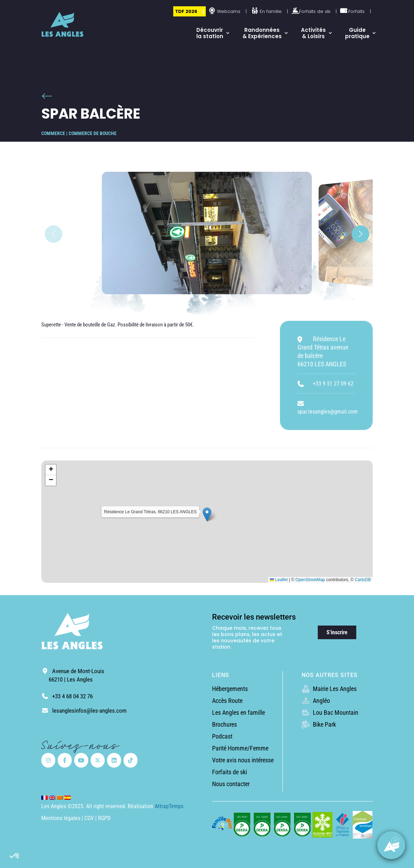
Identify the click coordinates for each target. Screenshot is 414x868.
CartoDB (363, 580)
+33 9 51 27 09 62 (333, 384)
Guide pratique (357, 33)
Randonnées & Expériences (262, 33)
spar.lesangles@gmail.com (328, 412)
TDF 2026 (186, 11)
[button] (15, 856)
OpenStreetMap (310, 580)
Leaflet (279, 580)
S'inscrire (337, 632)
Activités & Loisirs (313, 33)
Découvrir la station (210, 33)
